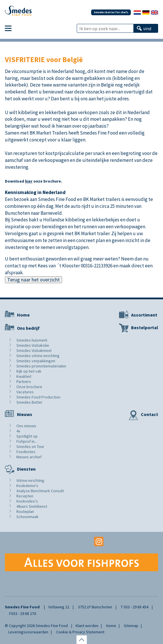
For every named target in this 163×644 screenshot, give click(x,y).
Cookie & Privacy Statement (80, 632)
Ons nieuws (26, 426)
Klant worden (87, 626)
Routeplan (25, 511)
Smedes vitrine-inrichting (38, 356)
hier (29, 181)
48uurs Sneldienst (32, 506)
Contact (149, 414)
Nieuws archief (29, 457)
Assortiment (144, 315)
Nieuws (25, 414)
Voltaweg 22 (59, 607)
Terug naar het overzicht (33, 280)
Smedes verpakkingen (36, 361)
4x (18, 431)
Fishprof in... (27, 441)
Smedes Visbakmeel (34, 350)
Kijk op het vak (29, 371)
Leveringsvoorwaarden (28, 632)
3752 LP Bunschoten (95, 607)
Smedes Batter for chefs (111, 12)
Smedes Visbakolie (33, 345)
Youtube (81, 542)
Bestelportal (145, 327)
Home (23, 315)
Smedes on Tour (30, 446)
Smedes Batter (29, 402)
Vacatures (25, 392)
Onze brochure (29, 387)
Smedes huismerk (32, 340)
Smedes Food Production (38, 397)
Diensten (26, 469)
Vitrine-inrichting (30, 480)
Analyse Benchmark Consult (40, 491)
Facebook (64, 542)
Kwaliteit (24, 376)
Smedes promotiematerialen (41, 366)
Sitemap (131, 626)
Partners (24, 382)
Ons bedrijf (28, 328)
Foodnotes (26, 452)
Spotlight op (27, 436)
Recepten (25, 496)
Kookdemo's (27, 486)
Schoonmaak (27, 517)
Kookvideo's (27, 501)
